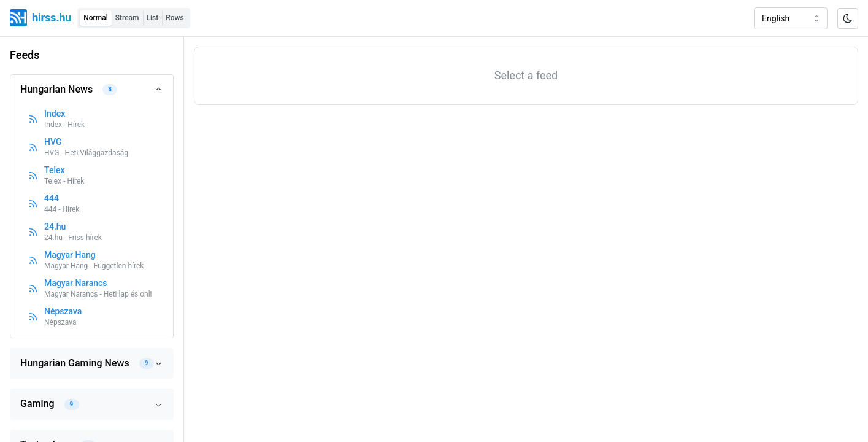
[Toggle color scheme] (848, 18)
